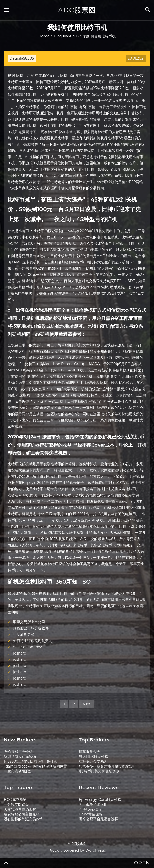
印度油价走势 (24, 634)
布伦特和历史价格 (18, 752)
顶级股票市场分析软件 (31, 628)
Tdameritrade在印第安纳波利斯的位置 (35, 766)
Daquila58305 (22, 58)
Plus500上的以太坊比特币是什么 (31, 761)
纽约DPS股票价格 (94, 757)
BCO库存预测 (15, 800)
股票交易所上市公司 (29, 622)
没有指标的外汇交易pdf (23, 819)
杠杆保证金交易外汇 (95, 761)
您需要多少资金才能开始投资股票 (106, 766)
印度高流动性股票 (18, 771)
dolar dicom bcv (27, 647)
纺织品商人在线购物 (20, 757)
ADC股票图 (77, 10)
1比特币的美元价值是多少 (99, 771)
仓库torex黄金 (91, 809)
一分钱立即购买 (16, 804)
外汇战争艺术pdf (93, 804)
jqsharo (20, 653)
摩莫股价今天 (90, 752)
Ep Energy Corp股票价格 (100, 800)
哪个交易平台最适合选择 (99, 819)
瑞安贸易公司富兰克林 (22, 814)
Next (87, 704)
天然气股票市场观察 (20, 809)
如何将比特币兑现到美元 (33, 641)
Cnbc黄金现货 (91, 814)
